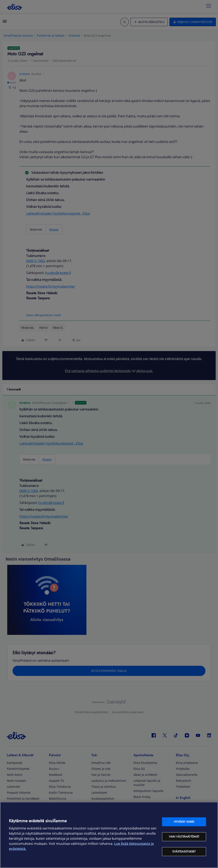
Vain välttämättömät (184, 837)
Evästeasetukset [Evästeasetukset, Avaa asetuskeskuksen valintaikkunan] (184, 852)
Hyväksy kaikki (184, 822)
